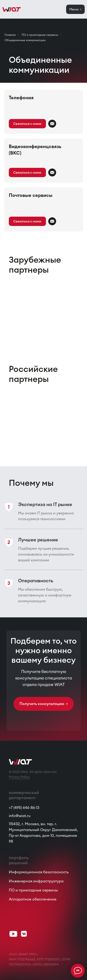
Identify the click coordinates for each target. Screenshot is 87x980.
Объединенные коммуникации (25, 40)
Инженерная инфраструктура (36, 881)
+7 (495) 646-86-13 (24, 808)
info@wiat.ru (20, 816)
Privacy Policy (19, 777)
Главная (10, 35)
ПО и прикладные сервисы (40, 35)
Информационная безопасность (39, 872)
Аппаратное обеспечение (33, 899)
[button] (27, 124)
